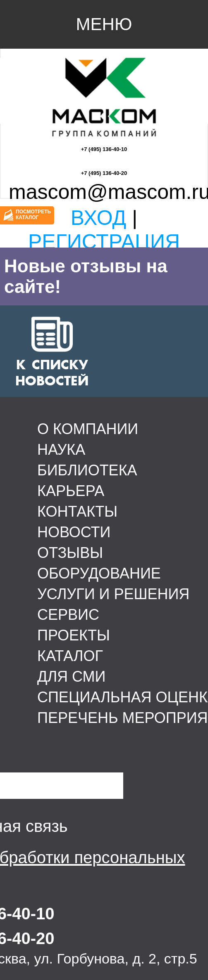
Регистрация (104, 242)
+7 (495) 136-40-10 (104, 149)
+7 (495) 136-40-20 (104, 173)
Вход (99, 218)
